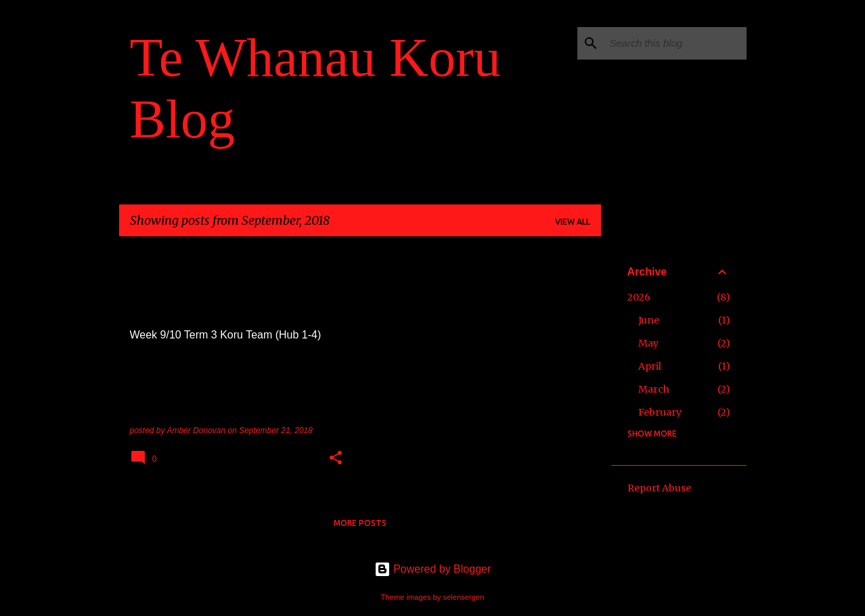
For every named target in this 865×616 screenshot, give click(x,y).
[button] (336, 459)
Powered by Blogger (433, 569)
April (650, 366)
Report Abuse (659, 488)
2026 (639, 297)
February (660, 412)
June (649, 320)
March (654, 389)
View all (573, 222)
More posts (360, 523)
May (648, 343)
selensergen (464, 597)
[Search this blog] (675, 43)
